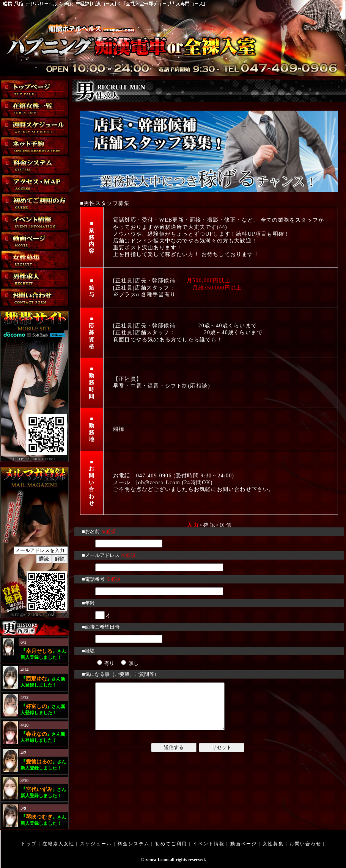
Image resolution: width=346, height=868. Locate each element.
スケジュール (96, 844)
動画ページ (244, 844)
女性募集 (273, 844)
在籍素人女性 (58, 844)
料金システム (134, 844)
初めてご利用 (171, 844)
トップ (29, 844)
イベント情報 (209, 844)
